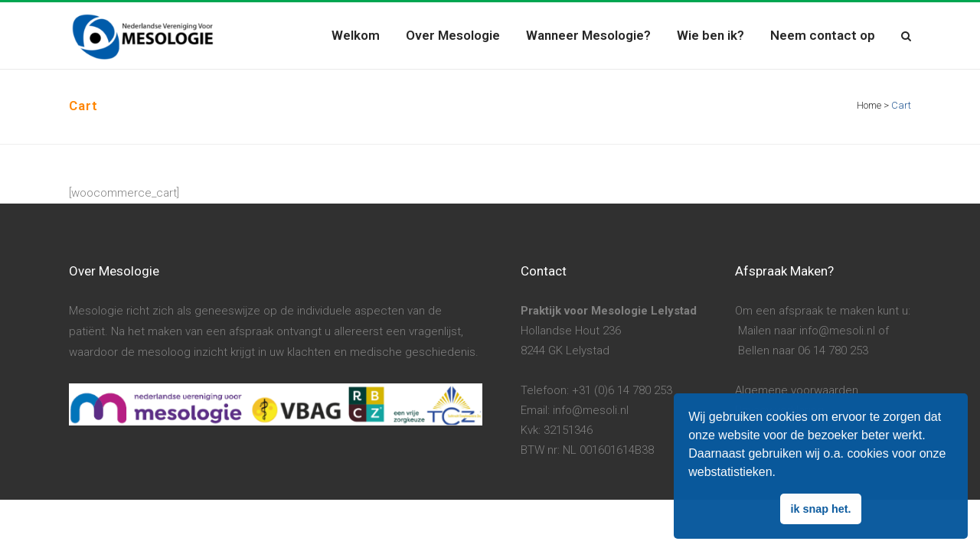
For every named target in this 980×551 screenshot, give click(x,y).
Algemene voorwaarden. (798, 390)
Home (869, 105)
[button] (781, 474)
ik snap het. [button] (820, 509)
